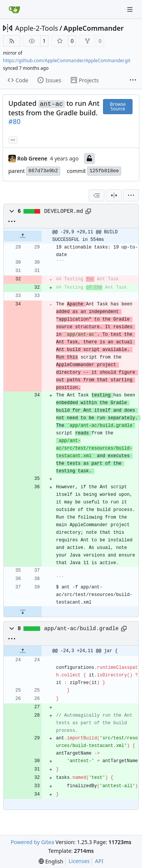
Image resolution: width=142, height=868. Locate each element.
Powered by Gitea (32, 842)
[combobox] (97, 195)
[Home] (14, 9)
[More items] (133, 80)
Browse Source (118, 106)
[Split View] (114, 195)
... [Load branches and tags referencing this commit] (13, 139)
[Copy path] (88, 211)
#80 (14, 121)
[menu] (131, 195)
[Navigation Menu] (131, 9)
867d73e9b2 (43, 171)
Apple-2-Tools (37, 28)
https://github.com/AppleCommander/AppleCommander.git (67, 61)
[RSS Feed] (12, 41)
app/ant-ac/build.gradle (82, 629)
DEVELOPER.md (64, 211)
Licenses (79, 861)
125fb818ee (104, 171)
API (99, 861)
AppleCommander (94, 28)
